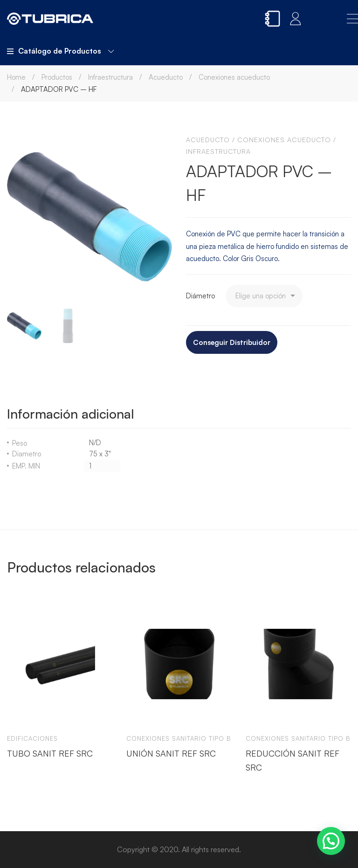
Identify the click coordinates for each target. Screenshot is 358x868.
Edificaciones (32, 738)
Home (16, 77)
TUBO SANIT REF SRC (50, 753)
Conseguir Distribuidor (232, 342)
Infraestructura (110, 77)
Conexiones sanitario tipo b (179, 738)
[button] (331, 841)
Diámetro (200, 296)
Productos (57, 77)
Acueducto (166, 77)
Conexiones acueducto (234, 77)
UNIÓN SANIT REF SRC (171, 753)
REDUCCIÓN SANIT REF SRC (293, 760)
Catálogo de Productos (60, 51)
